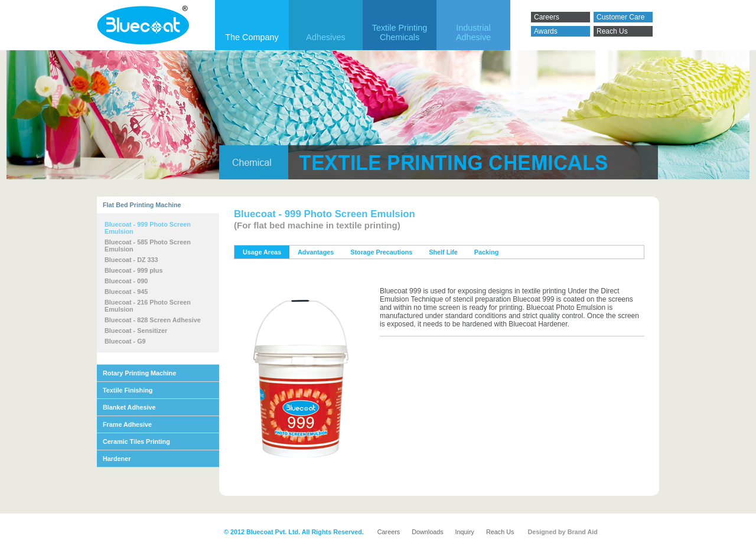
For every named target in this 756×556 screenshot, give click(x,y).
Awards (546, 31)
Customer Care (620, 17)
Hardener (117, 459)
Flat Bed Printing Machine (142, 205)
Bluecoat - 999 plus (133, 270)
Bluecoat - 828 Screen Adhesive (153, 320)
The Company (252, 37)
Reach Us (612, 31)
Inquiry (465, 532)
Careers (547, 17)
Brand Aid (583, 532)
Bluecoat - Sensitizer (136, 331)
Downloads (427, 532)
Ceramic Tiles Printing (136, 441)
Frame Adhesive (127, 424)
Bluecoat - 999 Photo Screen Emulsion (148, 228)
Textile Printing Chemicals (400, 32)
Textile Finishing (128, 390)
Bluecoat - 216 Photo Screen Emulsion (148, 306)
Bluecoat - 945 (126, 292)
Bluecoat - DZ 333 (131, 260)
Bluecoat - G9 (125, 341)
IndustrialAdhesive (473, 32)
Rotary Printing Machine (139, 373)
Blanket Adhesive (129, 407)
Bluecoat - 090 (126, 281)
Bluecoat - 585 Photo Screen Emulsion (148, 246)
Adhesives (325, 37)
